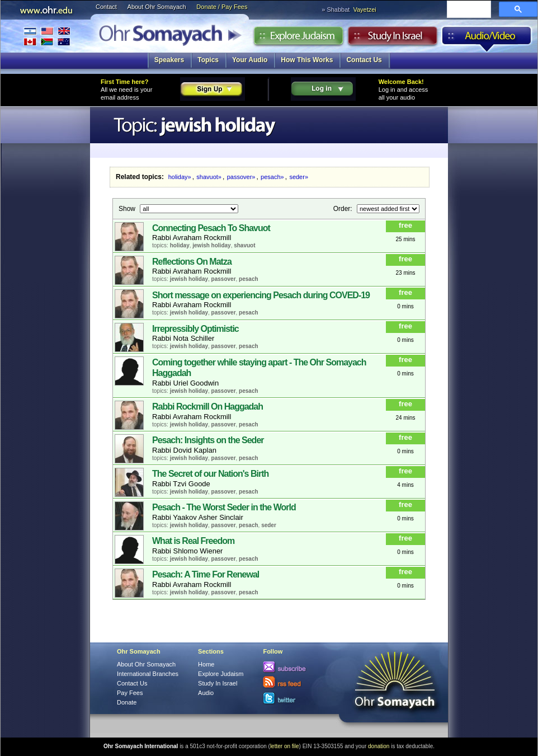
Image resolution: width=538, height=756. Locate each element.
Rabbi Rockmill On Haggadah (207, 407)
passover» (241, 177)
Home (206, 664)
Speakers (169, 60)
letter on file (285, 746)
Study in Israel (393, 39)
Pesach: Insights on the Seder (208, 440)
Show (128, 208)
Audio (487, 39)
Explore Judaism (298, 39)
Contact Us (364, 60)
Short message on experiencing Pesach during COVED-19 (261, 295)
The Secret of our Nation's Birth (210, 474)
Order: (344, 208)
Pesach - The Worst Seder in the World (224, 507)
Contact (106, 7)
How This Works (307, 60)
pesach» (272, 177)
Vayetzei (364, 10)
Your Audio (250, 60)
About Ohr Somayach (157, 7)
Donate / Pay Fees (222, 7)
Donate (127, 702)
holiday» (180, 177)
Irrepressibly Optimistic (195, 329)
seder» (299, 177)
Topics (208, 60)
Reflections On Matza (192, 262)
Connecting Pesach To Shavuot (211, 228)
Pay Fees (130, 693)
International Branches (47, 36)
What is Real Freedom (193, 541)
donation (379, 746)
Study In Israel (218, 683)
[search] (468, 10)
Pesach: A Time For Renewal (206, 574)
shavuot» (209, 177)
